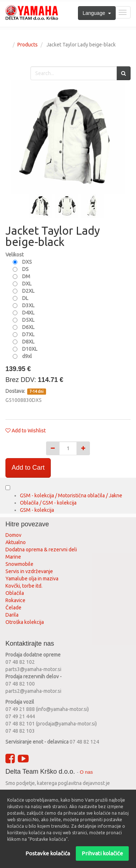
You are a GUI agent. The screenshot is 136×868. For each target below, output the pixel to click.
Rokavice (15, 600)
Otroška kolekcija (25, 622)
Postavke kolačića (48, 853)
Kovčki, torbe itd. (24, 586)
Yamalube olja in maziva (32, 579)
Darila (12, 615)
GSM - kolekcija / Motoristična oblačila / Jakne (71, 495)
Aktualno (16, 542)
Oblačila (15, 593)
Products (28, 45)
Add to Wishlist (29, 431)
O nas (86, 772)
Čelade (13, 608)
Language (97, 13)
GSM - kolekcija (37, 510)
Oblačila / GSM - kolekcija (48, 503)
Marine (13, 557)
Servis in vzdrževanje (29, 571)
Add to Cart (28, 468)
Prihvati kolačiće (102, 853)
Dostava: (16, 391)
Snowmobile (19, 564)
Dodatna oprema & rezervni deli (41, 550)
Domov (13, 535)
